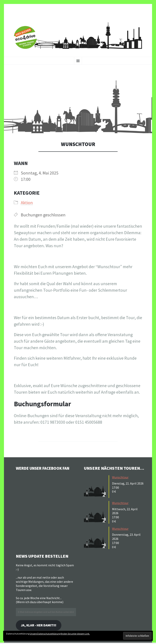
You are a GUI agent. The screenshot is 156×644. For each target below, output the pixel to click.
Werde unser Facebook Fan (46, 468)
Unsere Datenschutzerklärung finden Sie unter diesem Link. (60, 634)
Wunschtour (120, 477)
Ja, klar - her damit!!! (40, 626)
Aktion (27, 203)
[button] (78, 107)
